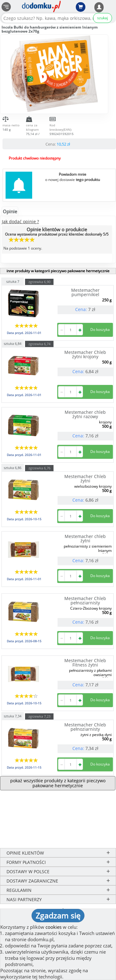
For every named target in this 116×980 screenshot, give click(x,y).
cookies (54, 927)
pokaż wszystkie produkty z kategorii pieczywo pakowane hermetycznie (58, 783)
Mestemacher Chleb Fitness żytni (85, 663)
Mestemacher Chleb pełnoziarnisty (85, 601)
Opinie (10, 211)
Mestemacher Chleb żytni (85, 479)
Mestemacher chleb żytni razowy (85, 414)
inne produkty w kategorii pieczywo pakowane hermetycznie (58, 271)
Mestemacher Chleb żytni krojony (85, 354)
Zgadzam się (58, 915)
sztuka (13, 281)
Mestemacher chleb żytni (85, 538)
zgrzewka (39, 282)
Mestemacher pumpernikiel (85, 292)
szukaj (103, 18)
